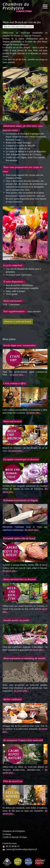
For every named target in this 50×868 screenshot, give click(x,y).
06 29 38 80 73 (13, 846)
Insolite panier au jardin (16, 620)
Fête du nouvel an (13, 781)
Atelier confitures (13, 699)
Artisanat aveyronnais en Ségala (21, 500)
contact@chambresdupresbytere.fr (21, 849)
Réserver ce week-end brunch (18, 321)
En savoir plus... (17, 375)
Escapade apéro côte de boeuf (19, 538)
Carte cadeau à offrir (15, 383)
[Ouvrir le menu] (45, 7)
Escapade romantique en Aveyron (21, 459)
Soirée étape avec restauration (20, 345)
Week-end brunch (13, 421)
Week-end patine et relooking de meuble (24, 658)
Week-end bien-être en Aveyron (20, 579)
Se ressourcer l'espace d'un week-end (23, 740)
